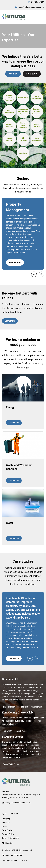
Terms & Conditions (11, 838)
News (4, 826)
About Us (6, 823)
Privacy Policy (8, 834)
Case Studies (8, 830)
